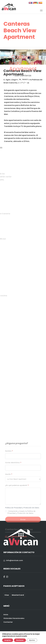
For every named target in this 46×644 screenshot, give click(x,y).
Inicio (6, 615)
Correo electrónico (13, 493)
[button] (3, 57)
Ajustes (32, 640)
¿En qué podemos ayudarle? (17, 516)
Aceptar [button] (8, 640)
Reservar (23, 83)
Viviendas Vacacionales (14, 618)
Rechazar (20, 640)
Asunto (9, 504)
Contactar (8, 622)
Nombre (9, 481)
